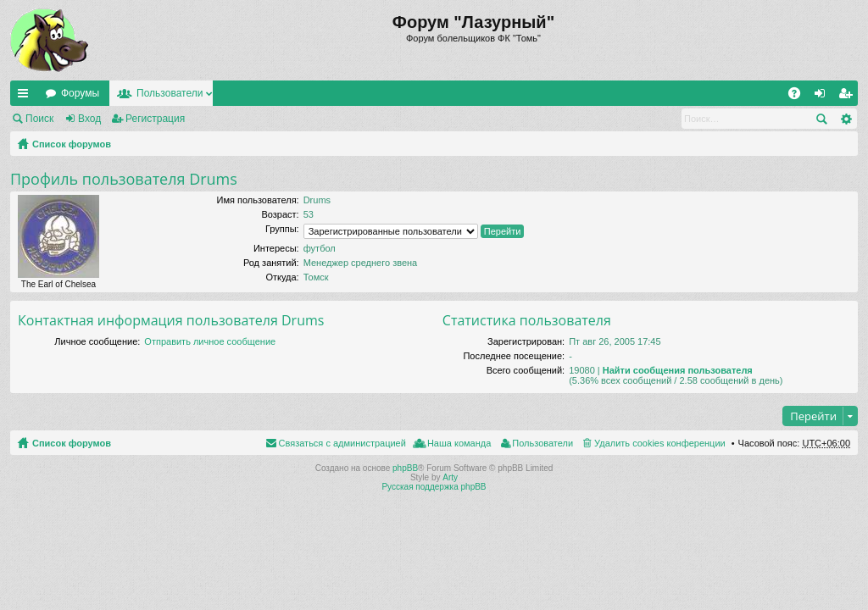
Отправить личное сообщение (210, 341)
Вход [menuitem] (823, 97)
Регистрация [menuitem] (849, 97)
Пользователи (170, 93)
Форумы (80, 93)
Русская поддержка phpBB (434, 487)
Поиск (39, 119)
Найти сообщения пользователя (678, 370)
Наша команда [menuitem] (459, 443)
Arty (450, 477)
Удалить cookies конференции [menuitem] (660, 443)
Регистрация (155, 119)
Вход (89, 119)
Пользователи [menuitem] (542, 443)
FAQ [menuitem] (800, 97)
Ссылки (26, 97)
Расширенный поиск (846, 119)
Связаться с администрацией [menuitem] (342, 443)
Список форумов (72, 144)
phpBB (405, 468)
